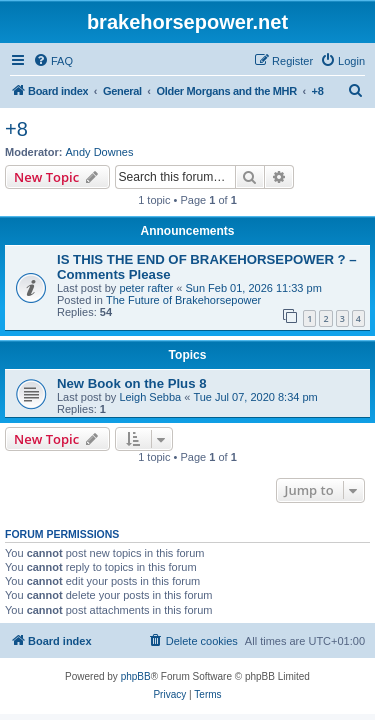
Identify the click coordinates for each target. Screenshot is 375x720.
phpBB (136, 676)
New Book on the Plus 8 (131, 383)
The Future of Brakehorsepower (183, 300)
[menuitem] (53, 61)
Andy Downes (100, 152)
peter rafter (146, 288)
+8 (16, 129)
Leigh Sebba (150, 397)
